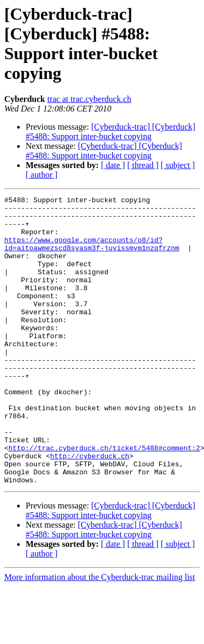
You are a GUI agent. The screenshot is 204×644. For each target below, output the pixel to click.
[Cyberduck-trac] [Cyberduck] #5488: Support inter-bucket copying (111, 132)
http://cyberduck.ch (90, 508)
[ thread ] (143, 165)
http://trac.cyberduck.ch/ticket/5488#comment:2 (104, 499)
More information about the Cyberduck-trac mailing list (100, 635)
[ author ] (42, 175)
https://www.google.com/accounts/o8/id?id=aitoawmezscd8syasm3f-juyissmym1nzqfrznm (92, 254)
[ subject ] (178, 165)
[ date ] (113, 165)
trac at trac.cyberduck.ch (89, 99)
